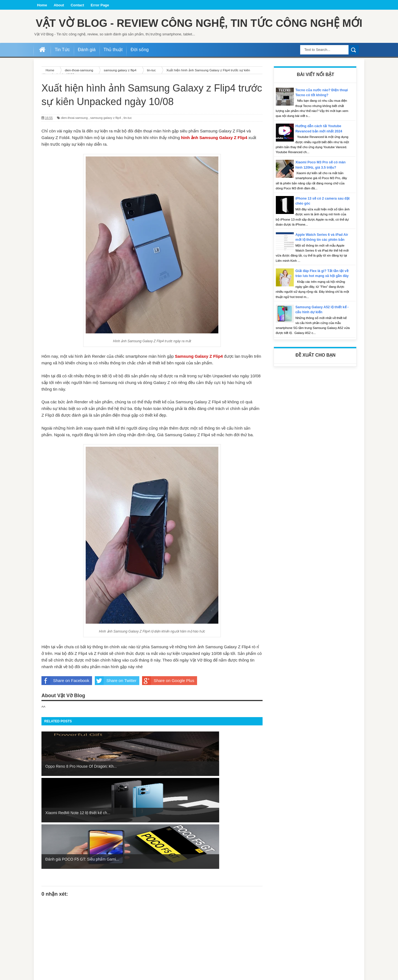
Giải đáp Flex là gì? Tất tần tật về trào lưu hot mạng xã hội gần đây (323, 298)
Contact (77, 5)
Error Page (100, 5)
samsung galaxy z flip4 (106, 135)
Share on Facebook (65, 698)
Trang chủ (153, 949)
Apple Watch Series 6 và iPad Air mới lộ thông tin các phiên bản (321, 257)
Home (42, 5)
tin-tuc (128, 135)
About (59, 5)
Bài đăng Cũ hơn (249, 949)
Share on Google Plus (168, 698)
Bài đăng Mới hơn (56, 949)
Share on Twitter (116, 698)
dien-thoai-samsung (74, 135)
